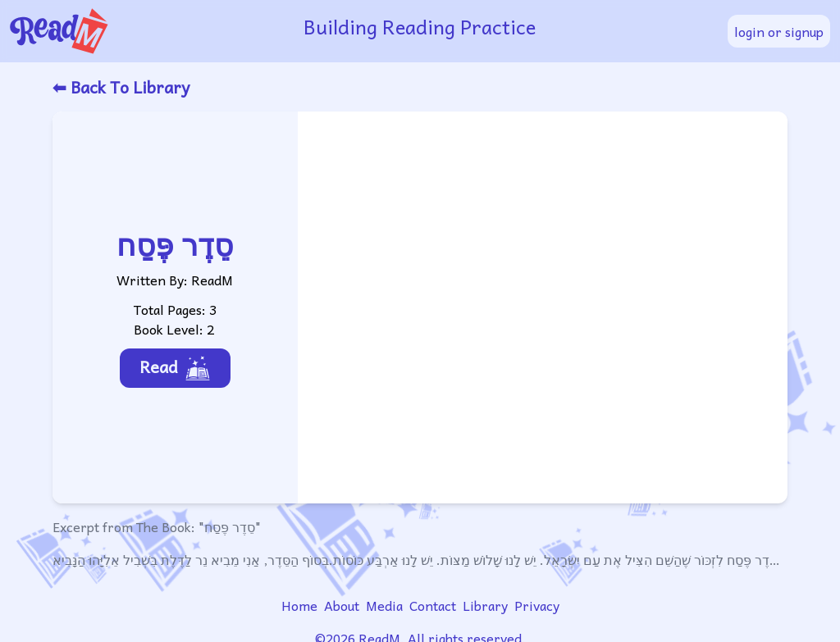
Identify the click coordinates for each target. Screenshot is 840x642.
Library (485, 605)
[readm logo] (146, 31)
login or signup (779, 31)
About (342, 605)
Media (384, 605)
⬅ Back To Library (121, 87)
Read (175, 367)
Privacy (537, 605)
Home (299, 605)
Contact (433, 605)
